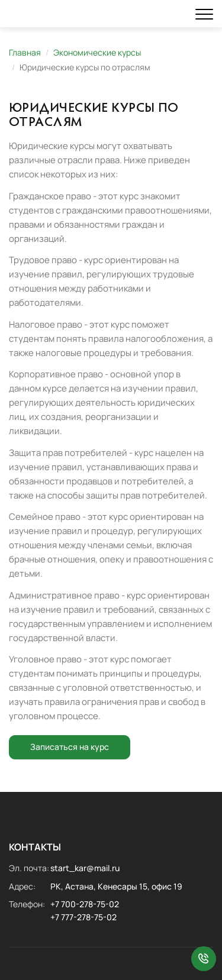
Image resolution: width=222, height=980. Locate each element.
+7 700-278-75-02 (85, 904)
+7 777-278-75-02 (83, 917)
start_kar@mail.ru (85, 868)
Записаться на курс (70, 747)
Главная (25, 52)
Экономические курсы (97, 52)
